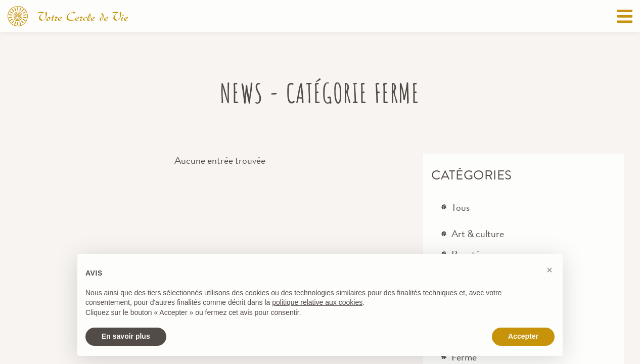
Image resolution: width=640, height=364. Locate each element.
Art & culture (478, 234)
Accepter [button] (523, 336)
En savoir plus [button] (126, 336)
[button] (550, 270)
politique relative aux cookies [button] (317, 302)
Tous (461, 208)
